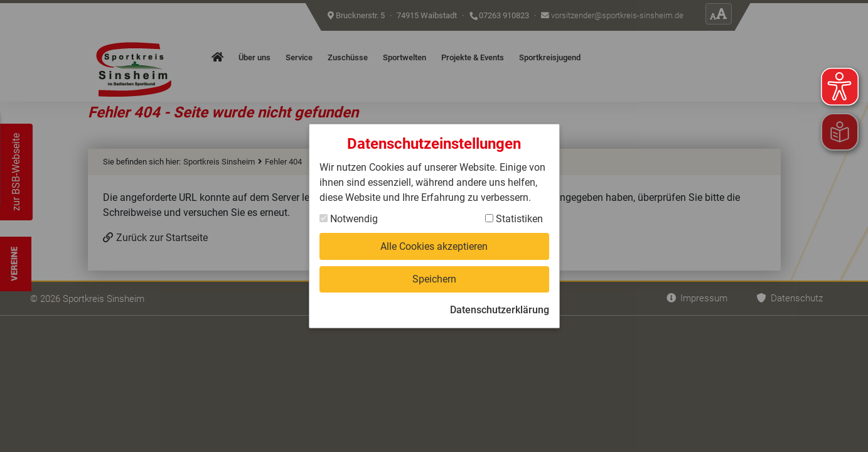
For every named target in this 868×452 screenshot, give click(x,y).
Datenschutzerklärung (500, 310)
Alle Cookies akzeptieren (434, 246)
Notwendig (349, 218)
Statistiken (514, 218)
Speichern (434, 279)
